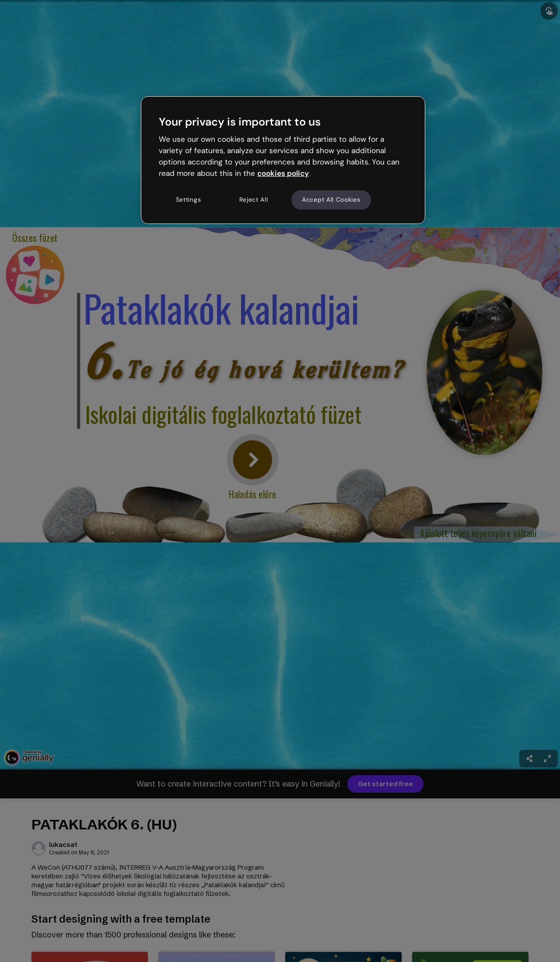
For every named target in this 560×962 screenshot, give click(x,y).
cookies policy (283, 173)
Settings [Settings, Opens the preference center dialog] (189, 199)
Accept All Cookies (331, 199)
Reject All (254, 199)
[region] (283, 160)
